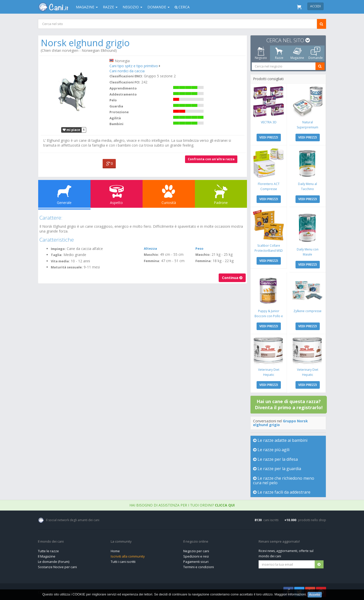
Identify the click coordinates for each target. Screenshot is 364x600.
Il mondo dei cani (51, 542)
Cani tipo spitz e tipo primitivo (134, 66)
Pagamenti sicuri (196, 562)
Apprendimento (123, 88)
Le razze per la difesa (275, 459)
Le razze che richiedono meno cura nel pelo (284, 480)
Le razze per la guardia (277, 469)
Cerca (182, 7)
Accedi (315, 6)
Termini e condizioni (199, 567)
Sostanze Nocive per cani (57, 567)
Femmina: (152, 261)
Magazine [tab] (297, 53)
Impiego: (58, 249)
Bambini (116, 124)
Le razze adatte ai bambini (280, 440)
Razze (110, 7)
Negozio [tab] (261, 53)
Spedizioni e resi (196, 556)
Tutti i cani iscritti (123, 562)
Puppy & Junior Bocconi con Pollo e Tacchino (269, 316)
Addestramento (123, 94)
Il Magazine (47, 556)
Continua (232, 278)
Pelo (113, 100)
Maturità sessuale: (67, 267)
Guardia (116, 106)
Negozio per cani (196, 551)
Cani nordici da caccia (127, 71)
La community (121, 542)
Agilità (115, 118)
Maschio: (151, 255)
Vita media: (60, 261)
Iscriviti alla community (128, 556)
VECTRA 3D (269, 122)
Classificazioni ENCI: (126, 76)
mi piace (71, 130)
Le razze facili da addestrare (282, 492)
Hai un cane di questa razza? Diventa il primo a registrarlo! (289, 404)
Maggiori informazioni (290, 594)
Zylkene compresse (308, 311)
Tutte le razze (48, 551)
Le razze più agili (271, 450)
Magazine (87, 7)
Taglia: (57, 255)
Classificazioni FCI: (125, 82)
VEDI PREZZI (269, 137)
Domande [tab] (316, 53)
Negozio (132, 7)
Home (115, 551)
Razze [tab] (279, 53)
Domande (158, 7)
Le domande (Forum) (54, 562)
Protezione (119, 112)
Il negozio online (196, 542)
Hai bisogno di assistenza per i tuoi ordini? (182, 505)
